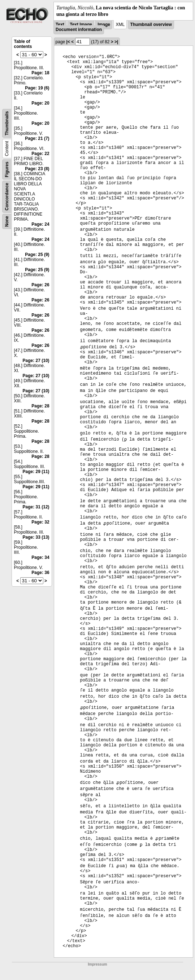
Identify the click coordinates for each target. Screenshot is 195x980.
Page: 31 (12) (36, 507)
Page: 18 (40, 73)
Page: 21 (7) (37, 138)
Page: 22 (40, 154)
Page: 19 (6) (37, 88)
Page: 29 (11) (36, 472)
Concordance (7, 197)
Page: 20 (40, 103)
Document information (79, 30)
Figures (7, 170)
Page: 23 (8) (37, 169)
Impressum (97, 964)
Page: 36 (40, 573)
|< (68, 42)
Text (60, 25)
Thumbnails (7, 123)
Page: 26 (40, 285)
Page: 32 (40, 522)
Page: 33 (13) (36, 537)
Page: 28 (40, 406)
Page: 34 (40, 557)
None (7, 221)
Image (104, 25)
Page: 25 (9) (37, 255)
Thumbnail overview (151, 25)
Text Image (81, 25)
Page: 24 (40, 224)
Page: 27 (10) (36, 361)
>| (116, 42)
